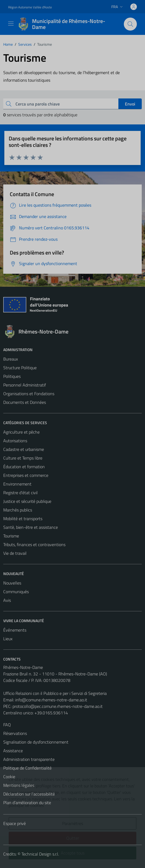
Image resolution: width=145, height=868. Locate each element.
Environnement (17, 484)
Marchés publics (18, 510)
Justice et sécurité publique (27, 501)
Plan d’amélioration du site (27, 803)
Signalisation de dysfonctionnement (36, 742)
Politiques (12, 376)
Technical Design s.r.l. (40, 854)
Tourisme (11, 536)
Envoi (130, 104)
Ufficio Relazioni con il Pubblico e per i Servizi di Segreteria (55, 693)
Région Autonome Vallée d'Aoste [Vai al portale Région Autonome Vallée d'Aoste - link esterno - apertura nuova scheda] (30, 7)
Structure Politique (20, 368)
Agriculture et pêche (21, 432)
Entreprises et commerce (26, 475)
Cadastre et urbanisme (24, 449)
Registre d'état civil (21, 493)
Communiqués (16, 592)
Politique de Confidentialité (27, 768)
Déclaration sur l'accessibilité (29, 794)
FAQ (7, 725)
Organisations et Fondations (29, 394)
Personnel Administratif (25, 385)
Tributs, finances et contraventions (34, 544)
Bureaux (11, 359)
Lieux (8, 639)
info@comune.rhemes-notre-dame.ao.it (51, 700)
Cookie (9, 777)
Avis (7, 600)
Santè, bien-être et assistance (31, 527)
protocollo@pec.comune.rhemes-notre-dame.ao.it (58, 706)
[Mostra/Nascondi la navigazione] (11, 24)
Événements (15, 630)
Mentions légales (19, 785)
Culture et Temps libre (23, 458)
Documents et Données (25, 402)
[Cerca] (130, 24)
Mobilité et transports (23, 519)
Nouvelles (12, 583)
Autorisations (15, 441)
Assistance (13, 751)
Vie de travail (15, 553)
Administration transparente (29, 759)
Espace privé (15, 823)
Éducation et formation (24, 467)
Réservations (15, 733)
